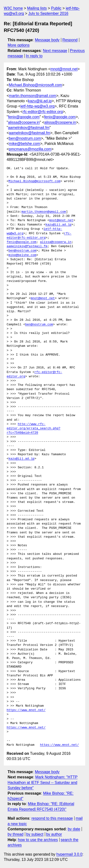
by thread (16, 834)
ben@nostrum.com (25, 138)
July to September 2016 (48, 13)
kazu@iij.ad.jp (40, 101)
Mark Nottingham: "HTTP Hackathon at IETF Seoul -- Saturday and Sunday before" (43, 782)
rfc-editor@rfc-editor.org (43, 112)
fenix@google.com (24, 117)
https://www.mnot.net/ (26, 710)
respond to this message (52, 818)
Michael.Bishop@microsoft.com (35, 85)
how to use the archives (38, 840)
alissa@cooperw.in (24, 122)
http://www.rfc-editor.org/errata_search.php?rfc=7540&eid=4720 (33, 429)
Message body (47, 40)
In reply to (34, 56)
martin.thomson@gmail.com (32, 96)
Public (56, 8)
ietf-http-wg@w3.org (37, 106)
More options (19, 45)
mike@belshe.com (24, 144)
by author (54, 834)
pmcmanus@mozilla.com (30, 149)
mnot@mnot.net (64, 69)
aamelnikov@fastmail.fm (29, 128)
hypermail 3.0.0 (69, 854)
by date (74, 829)
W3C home (13, 8)
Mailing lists (37, 8)
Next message (55, 51)
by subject (35, 834)
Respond (70, 40)
